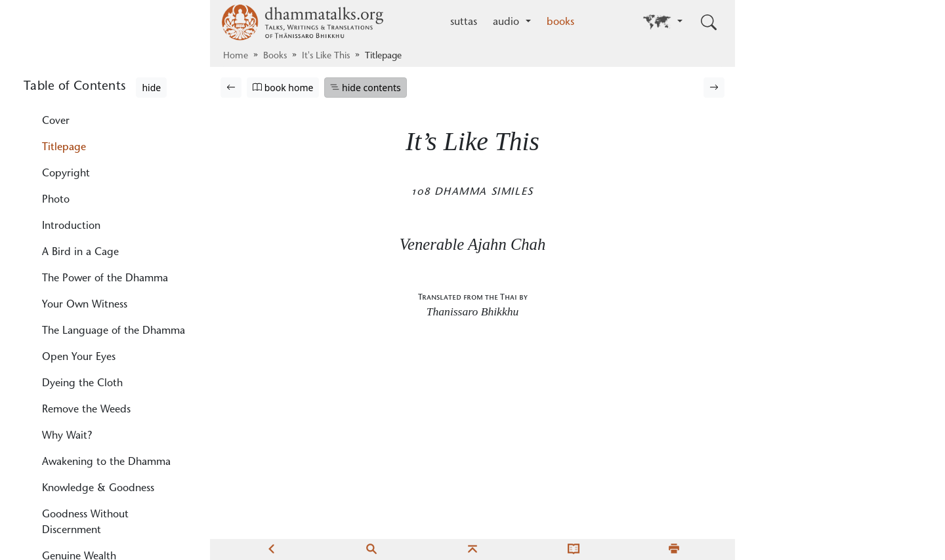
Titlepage (64, 148)
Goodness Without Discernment (85, 523)
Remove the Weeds (86, 410)
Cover (56, 121)
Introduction (71, 226)
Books (275, 56)
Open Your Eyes (79, 357)
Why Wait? (67, 436)
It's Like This (326, 56)
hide (151, 88)
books (560, 22)
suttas (464, 22)
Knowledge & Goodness (98, 489)
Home (236, 56)
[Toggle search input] (709, 22)
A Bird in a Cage (80, 252)
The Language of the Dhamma (114, 331)
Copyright (66, 174)
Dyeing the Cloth (82, 384)
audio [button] (508, 22)
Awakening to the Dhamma (106, 462)
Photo (56, 200)
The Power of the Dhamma (105, 279)
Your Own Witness (85, 305)
